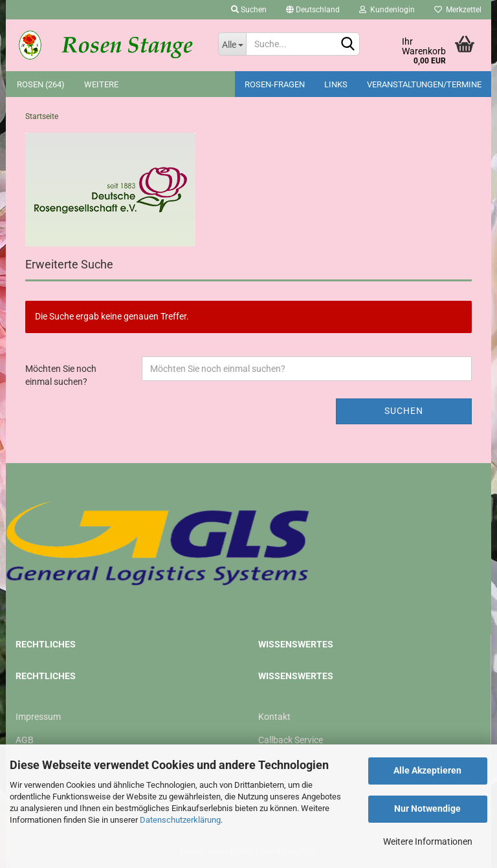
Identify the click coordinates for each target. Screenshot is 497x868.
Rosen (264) (41, 84)
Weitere (101, 84)
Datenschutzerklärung (180, 820)
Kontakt (274, 717)
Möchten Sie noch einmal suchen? (61, 375)
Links (336, 84)
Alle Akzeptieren (427, 770)
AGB (25, 740)
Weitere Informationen (428, 841)
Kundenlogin (387, 10)
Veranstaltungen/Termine (424, 84)
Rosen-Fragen (275, 84)
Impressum (38, 717)
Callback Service (291, 740)
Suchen (249, 10)
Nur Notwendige (427, 808)
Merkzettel (458, 10)
